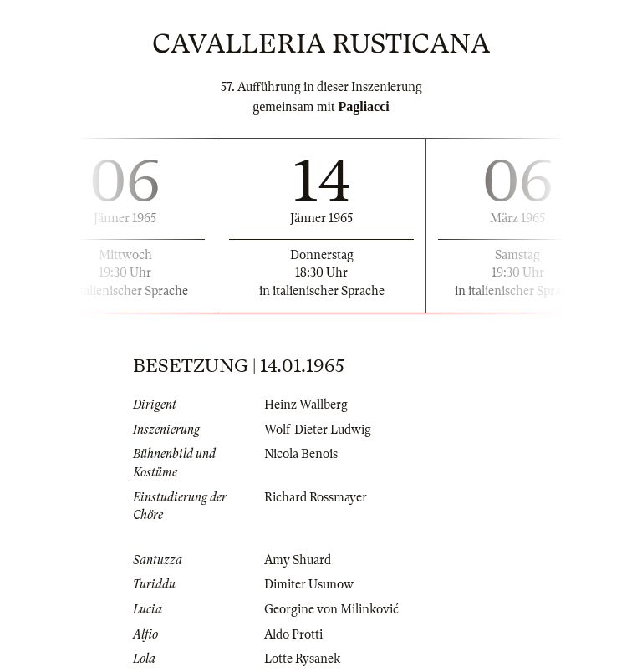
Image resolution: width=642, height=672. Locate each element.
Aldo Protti (293, 634)
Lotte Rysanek (302, 659)
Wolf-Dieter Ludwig (318, 430)
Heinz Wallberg (306, 405)
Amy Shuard (298, 560)
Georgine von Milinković (331, 609)
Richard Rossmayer (316, 497)
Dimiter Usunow (309, 584)
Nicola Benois (301, 454)
